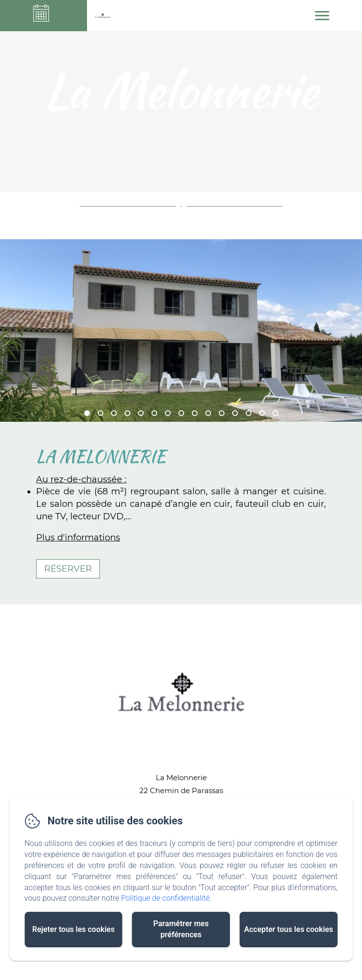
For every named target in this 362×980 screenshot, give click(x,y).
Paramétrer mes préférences (181, 929)
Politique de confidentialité (165, 898)
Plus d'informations (78, 538)
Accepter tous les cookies (289, 929)
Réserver (68, 569)
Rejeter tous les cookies (73, 929)
